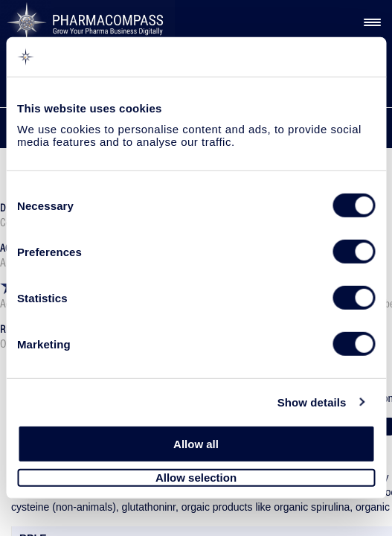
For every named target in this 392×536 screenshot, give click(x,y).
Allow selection (196, 478)
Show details (312, 402)
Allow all (196, 444)
